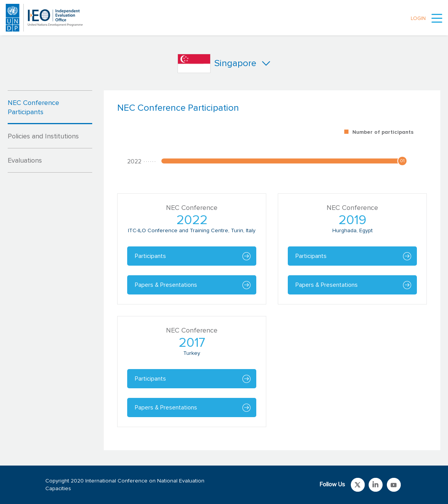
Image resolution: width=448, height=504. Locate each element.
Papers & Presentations (166, 285)
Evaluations (25, 161)
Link (358, 485)
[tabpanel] (272, 270)
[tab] (50, 107)
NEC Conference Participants (33, 108)
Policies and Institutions (43, 136)
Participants (150, 256)
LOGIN (418, 19)
